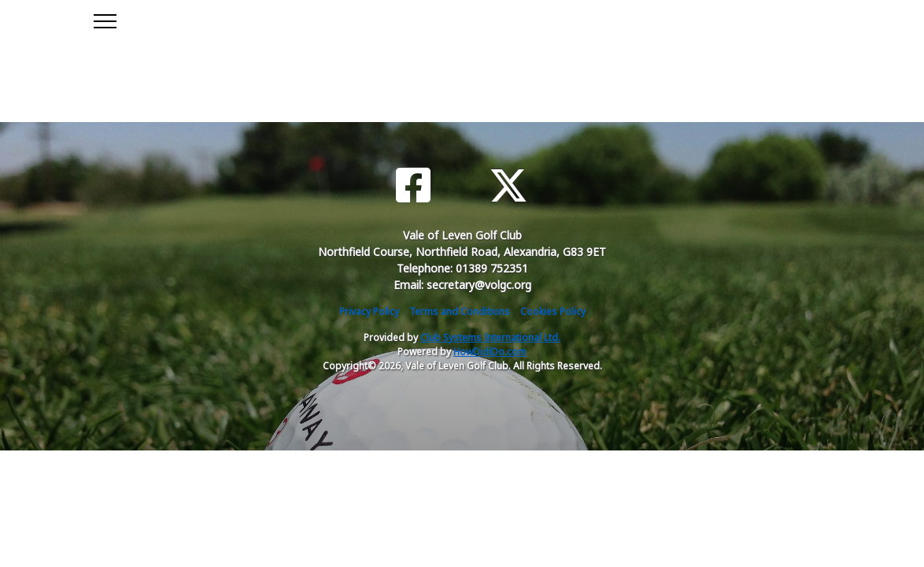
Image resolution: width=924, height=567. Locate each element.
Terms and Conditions (460, 311)
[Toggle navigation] (104, 19)
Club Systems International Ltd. (490, 337)
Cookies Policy (553, 311)
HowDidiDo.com (490, 352)
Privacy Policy (369, 311)
